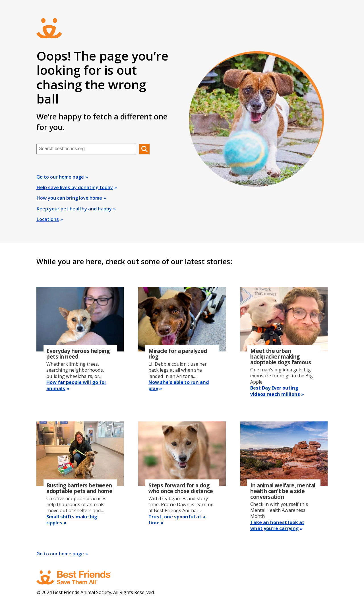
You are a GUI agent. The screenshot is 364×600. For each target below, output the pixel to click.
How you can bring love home (69, 198)
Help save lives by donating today (75, 187)
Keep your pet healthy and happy (74, 209)
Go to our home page (60, 177)
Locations (48, 219)
